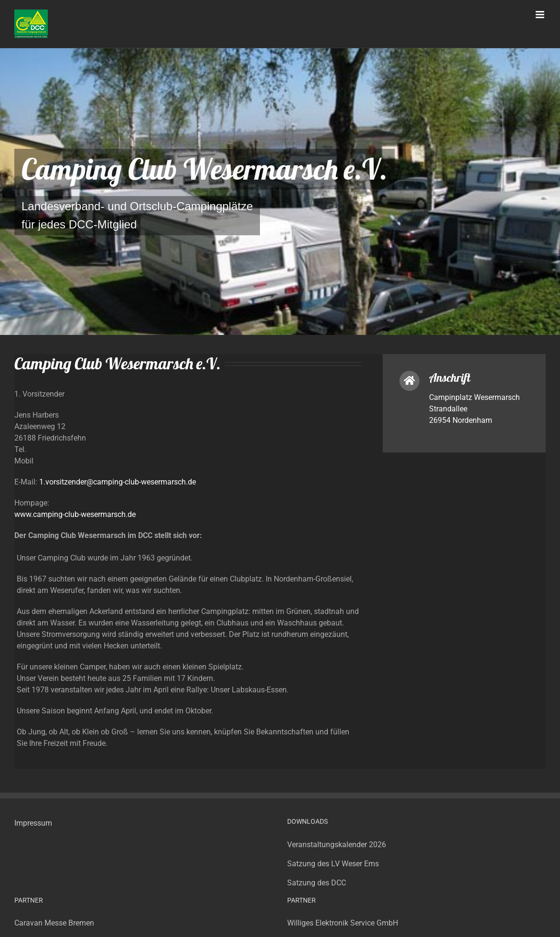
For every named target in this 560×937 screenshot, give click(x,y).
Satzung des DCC (317, 883)
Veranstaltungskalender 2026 (337, 845)
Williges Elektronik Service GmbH (343, 923)
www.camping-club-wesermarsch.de (75, 514)
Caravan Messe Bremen (54, 923)
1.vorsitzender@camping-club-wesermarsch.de (118, 482)
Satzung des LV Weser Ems (333, 864)
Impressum (33, 823)
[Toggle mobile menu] (541, 15)
